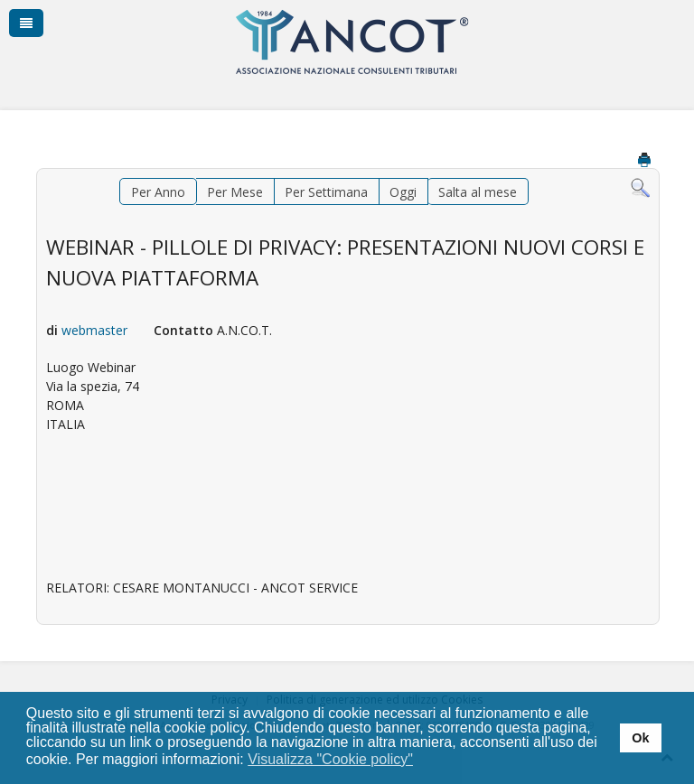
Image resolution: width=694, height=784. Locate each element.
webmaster (94, 330)
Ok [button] (640, 738)
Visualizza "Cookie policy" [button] (330, 759)
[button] (425, 761)
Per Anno (158, 192)
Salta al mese (478, 192)
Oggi (403, 192)
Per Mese (235, 192)
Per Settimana (326, 192)
